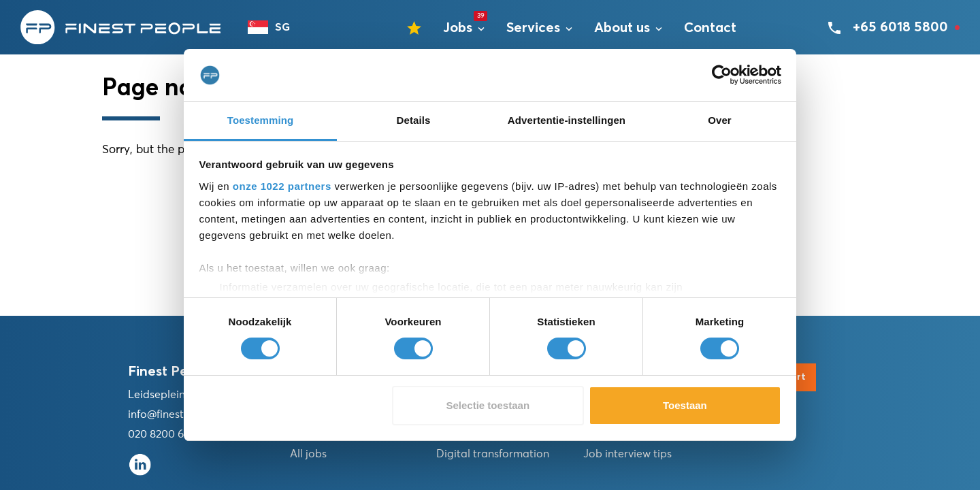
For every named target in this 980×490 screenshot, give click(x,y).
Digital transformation (493, 454)
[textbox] (275, 27)
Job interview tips (627, 454)
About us (622, 28)
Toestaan (685, 405)
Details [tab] (414, 120)
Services (533, 28)
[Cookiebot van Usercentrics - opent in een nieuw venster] (722, 75)
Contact (710, 28)
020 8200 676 (162, 434)
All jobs (308, 454)
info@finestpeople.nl (179, 414)
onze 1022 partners (282, 186)
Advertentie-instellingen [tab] (567, 120)
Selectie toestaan (488, 405)
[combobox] (275, 27)
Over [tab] (720, 120)
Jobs (458, 28)
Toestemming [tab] (261, 120)
